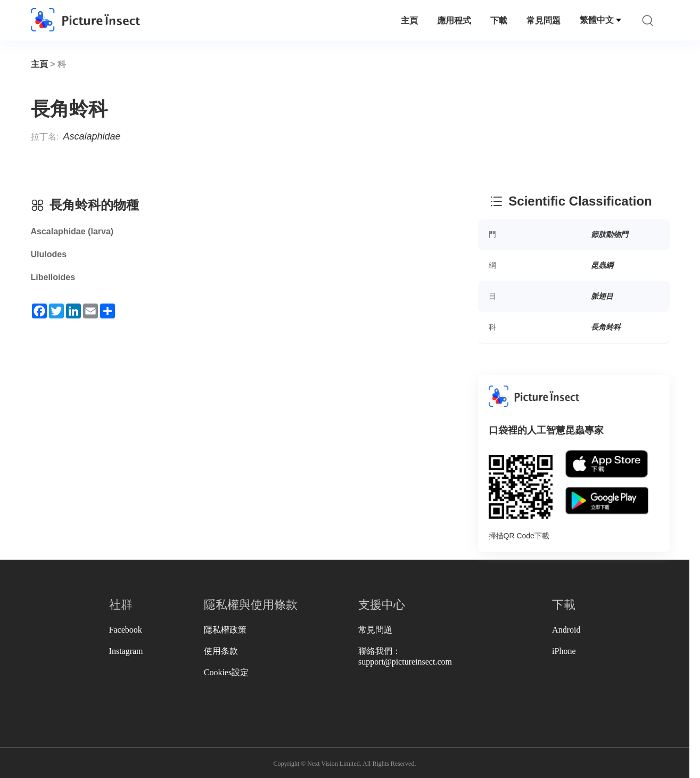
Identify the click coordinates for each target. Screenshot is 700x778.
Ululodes (49, 254)
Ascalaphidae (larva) (72, 231)
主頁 (409, 21)
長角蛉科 (606, 327)
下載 (499, 21)
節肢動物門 (610, 234)
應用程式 (454, 21)
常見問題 (543, 21)
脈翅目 (602, 296)
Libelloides (53, 277)
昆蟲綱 (602, 265)
